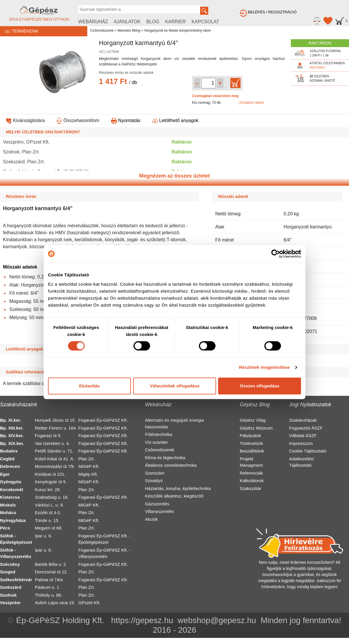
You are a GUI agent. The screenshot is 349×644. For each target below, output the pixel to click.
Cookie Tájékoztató (308, 451)
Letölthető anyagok (175, 120)
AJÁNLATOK (127, 22)
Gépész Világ (253, 420)
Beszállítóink (252, 451)
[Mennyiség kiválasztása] (209, 83)
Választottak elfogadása (174, 386)
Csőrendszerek (102, 31)
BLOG (153, 22)
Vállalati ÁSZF (303, 435)
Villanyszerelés (159, 511)
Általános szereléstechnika (171, 465)
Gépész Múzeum (256, 428)
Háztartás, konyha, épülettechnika (178, 488)
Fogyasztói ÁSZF (306, 428)
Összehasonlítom (78, 120)
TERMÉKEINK (19, 31)
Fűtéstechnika (158, 434)
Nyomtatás (126, 120)
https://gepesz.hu (142, 620)
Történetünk (251, 443)
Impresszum (301, 443)
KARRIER (176, 22)
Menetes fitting (129, 31)
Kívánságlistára (25, 120)
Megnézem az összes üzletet (174, 176)
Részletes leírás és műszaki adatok (126, 73)
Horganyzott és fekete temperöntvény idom (178, 31)
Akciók (151, 519)
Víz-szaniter (156, 442)
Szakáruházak (303, 420)
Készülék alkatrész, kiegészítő (174, 496)
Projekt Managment (251, 462)
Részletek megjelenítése (265, 367)
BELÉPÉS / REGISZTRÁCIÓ (268, 12)
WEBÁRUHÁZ (93, 22)
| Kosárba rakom (251, 103)
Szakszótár (250, 488)
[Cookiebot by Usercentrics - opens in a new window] (276, 254)
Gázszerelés (157, 504)
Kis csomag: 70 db (206, 103)
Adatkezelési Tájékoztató (301, 462)
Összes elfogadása (260, 386)
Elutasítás (89, 386)
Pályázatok (250, 435)
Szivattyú (154, 481)
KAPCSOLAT (205, 22)
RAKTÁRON (320, 43)
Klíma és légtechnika (165, 458)
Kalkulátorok (252, 481)
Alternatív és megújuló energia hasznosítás (174, 423)
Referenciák (251, 473)
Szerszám (155, 473)
